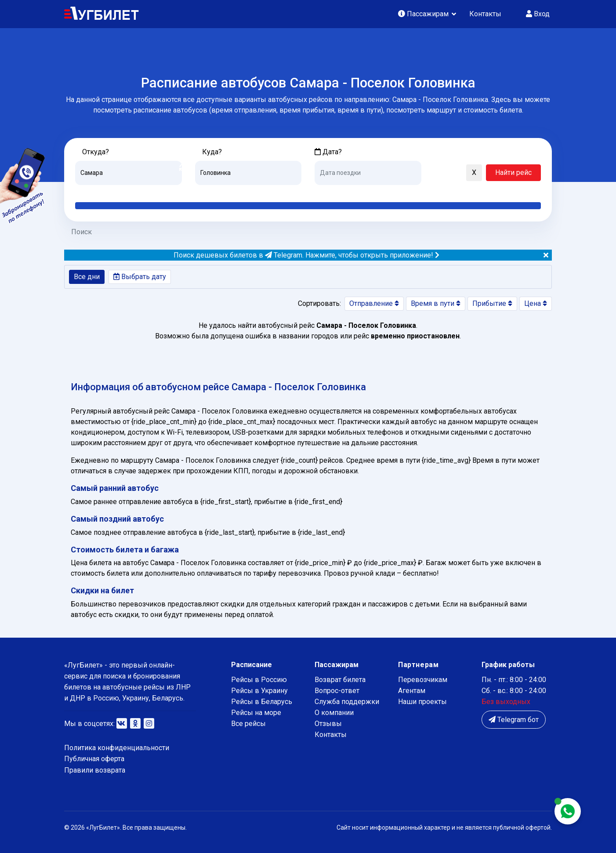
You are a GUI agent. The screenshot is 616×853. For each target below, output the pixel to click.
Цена (536, 303)
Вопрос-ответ (337, 691)
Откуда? (96, 152)
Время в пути (436, 303)
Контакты (485, 14)
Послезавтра (388, 192)
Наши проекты (422, 702)
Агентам (412, 691)
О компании (334, 713)
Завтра (350, 192)
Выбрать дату (140, 277)
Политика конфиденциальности (117, 748)
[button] (432, 173)
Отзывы (328, 724)
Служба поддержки (347, 702)
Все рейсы (248, 724)
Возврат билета (340, 680)
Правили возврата (95, 770)
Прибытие (492, 303)
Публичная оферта (94, 759)
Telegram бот (514, 720)
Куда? (212, 152)
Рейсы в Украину (259, 691)
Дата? (328, 152)
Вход (538, 14)
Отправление (374, 303)
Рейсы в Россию (259, 680)
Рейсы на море (256, 713)
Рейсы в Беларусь (262, 702)
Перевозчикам (423, 680)
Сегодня (328, 192)
